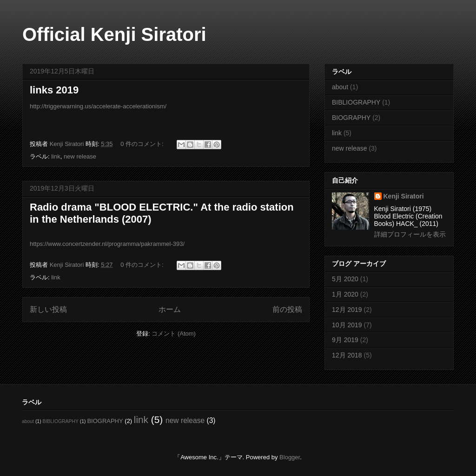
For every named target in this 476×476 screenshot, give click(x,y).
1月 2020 (345, 294)
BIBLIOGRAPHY (356, 102)
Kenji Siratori (404, 196)
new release (80, 156)
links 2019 (54, 90)
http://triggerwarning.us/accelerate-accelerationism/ (98, 106)
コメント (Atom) (174, 334)
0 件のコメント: (143, 144)
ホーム (170, 309)
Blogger (290, 457)
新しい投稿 (48, 309)
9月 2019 (345, 340)
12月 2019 (347, 310)
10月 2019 (347, 325)
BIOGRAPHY (351, 118)
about (340, 87)
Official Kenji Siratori (114, 34)
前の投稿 (287, 309)
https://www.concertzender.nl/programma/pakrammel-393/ (107, 244)
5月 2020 (345, 279)
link (56, 156)
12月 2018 (347, 355)
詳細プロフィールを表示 (410, 234)
